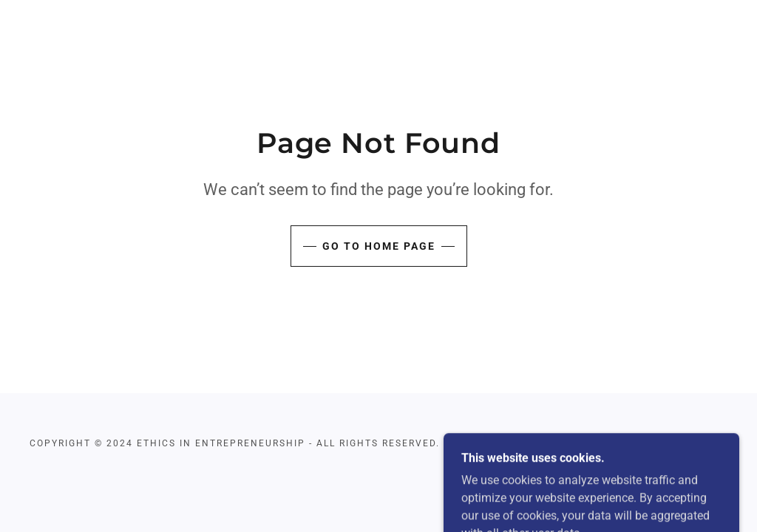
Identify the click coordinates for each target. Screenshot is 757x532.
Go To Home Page (379, 246)
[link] (625, 443)
